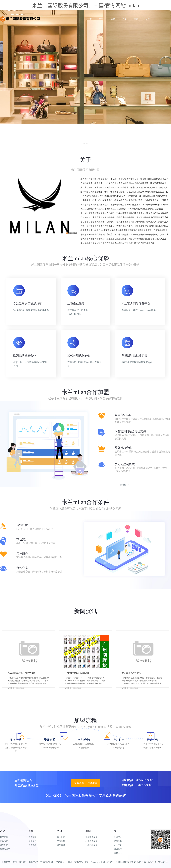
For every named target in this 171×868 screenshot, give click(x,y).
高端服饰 (4, 841)
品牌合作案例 (91, 841)
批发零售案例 (91, 837)
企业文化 (118, 845)
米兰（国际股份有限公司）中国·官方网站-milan (86, 6)
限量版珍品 (5, 849)
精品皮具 (4, 837)
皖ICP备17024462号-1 (159, 862)
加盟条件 (32, 841)
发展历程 (118, 841)
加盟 (31, 831)
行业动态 (61, 837)
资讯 (60, 831)
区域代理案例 (91, 845)
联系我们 (118, 849)
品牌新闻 (61, 841)
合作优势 (32, 837)
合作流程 (32, 845)
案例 (88, 831)
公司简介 (118, 837)
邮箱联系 (60, 862)
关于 (117, 831)
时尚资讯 (61, 845)
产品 (3, 831)
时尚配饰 (4, 845)
